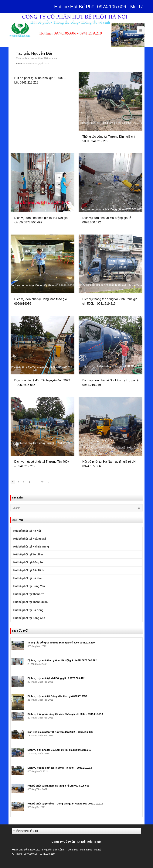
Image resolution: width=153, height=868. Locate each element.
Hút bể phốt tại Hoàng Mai (30, 539)
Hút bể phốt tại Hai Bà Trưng (31, 547)
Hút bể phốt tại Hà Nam (28, 578)
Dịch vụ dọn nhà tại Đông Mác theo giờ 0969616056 (57, 696)
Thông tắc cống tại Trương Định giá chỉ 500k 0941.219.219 (61, 643)
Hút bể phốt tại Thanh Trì (29, 594)
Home (19, 63)
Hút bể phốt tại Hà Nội (27, 531)
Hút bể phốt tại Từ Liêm (28, 554)
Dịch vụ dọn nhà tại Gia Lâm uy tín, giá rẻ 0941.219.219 (59, 750)
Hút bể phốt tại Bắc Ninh (29, 570)
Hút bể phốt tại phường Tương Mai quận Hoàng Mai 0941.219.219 (65, 804)
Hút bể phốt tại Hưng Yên (29, 586)
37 (42, 482)
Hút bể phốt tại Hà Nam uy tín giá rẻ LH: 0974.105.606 (58, 786)
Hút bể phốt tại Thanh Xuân (31, 602)
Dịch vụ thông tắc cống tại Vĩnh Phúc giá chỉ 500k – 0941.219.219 (65, 714)
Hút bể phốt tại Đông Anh (29, 618)
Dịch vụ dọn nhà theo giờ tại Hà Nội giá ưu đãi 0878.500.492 (62, 660)
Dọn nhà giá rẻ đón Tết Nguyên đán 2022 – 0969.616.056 (60, 732)
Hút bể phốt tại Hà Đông (28, 610)
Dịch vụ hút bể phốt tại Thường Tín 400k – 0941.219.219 (60, 768)
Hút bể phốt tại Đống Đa (28, 562)
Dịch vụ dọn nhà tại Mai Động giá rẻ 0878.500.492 (56, 678)
